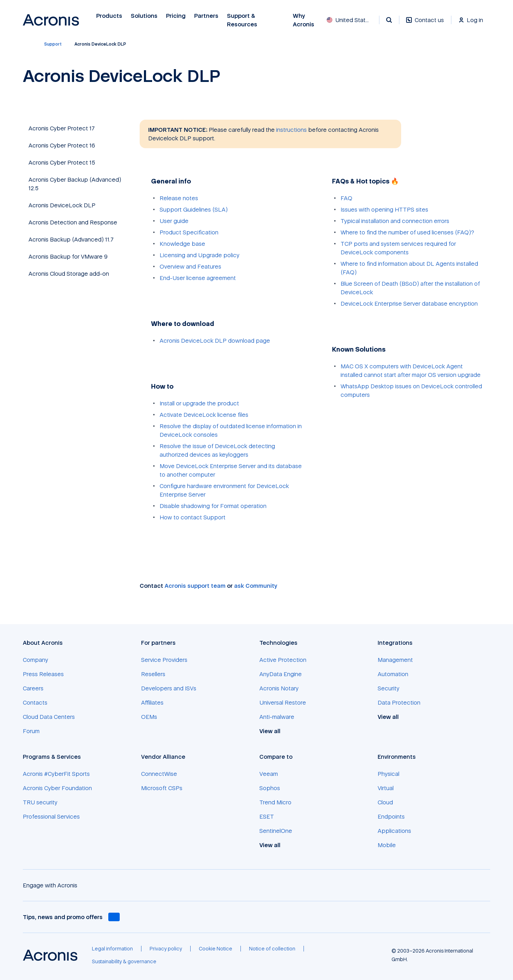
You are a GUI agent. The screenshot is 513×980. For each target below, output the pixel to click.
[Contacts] (35, 702)
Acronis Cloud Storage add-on (69, 274)
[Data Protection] (399, 702)
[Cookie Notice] (216, 949)
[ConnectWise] (159, 774)
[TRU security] (40, 802)
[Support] (53, 44)
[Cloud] (385, 802)
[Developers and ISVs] (169, 688)
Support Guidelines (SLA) (194, 209)
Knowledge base (182, 244)
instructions (291, 130)
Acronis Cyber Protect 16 (62, 145)
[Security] (388, 688)
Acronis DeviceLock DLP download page (215, 341)
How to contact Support (193, 517)
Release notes (179, 198)
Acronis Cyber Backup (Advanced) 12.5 (75, 184)
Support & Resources (243, 20)
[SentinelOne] (276, 831)
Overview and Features (190, 266)
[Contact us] (425, 24)
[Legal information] (112, 949)
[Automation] (393, 674)
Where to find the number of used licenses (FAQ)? (407, 232)
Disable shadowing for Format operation (213, 506)
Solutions (144, 16)
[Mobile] (387, 845)
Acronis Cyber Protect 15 (62, 162)
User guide (174, 221)
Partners (206, 16)
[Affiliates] (152, 702)
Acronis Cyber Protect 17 (62, 128)
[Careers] (33, 688)
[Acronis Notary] (279, 688)
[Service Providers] (164, 660)
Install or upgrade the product (199, 403)
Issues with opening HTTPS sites (384, 209)
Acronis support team (195, 586)
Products (109, 16)
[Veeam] (269, 774)
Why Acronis (304, 20)
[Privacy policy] (166, 949)
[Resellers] (153, 674)
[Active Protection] (283, 660)
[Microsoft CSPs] (162, 788)
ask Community (256, 586)
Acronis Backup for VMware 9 (68, 256)
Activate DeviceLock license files (204, 415)
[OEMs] (149, 717)
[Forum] (31, 731)
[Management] (395, 660)
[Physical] (388, 774)
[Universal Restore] (283, 702)
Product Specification (189, 232)
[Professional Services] (51, 816)
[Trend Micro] (275, 802)
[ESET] (267, 816)
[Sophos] (270, 788)
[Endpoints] (391, 816)
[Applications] (394, 831)
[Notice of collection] (272, 949)
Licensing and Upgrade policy (199, 255)
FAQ (346, 198)
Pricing (176, 16)
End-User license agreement (198, 278)
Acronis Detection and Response (73, 222)
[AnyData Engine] (281, 674)
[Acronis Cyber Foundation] (57, 788)
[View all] (274, 731)
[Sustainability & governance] (124, 961)
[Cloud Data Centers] (49, 717)
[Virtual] (386, 788)
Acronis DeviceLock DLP (62, 205)
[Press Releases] (43, 674)
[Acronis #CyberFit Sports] (56, 774)
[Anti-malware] (277, 717)
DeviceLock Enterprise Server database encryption (409, 304)
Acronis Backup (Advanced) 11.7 (71, 239)
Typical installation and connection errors (395, 221)
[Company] (35, 660)
